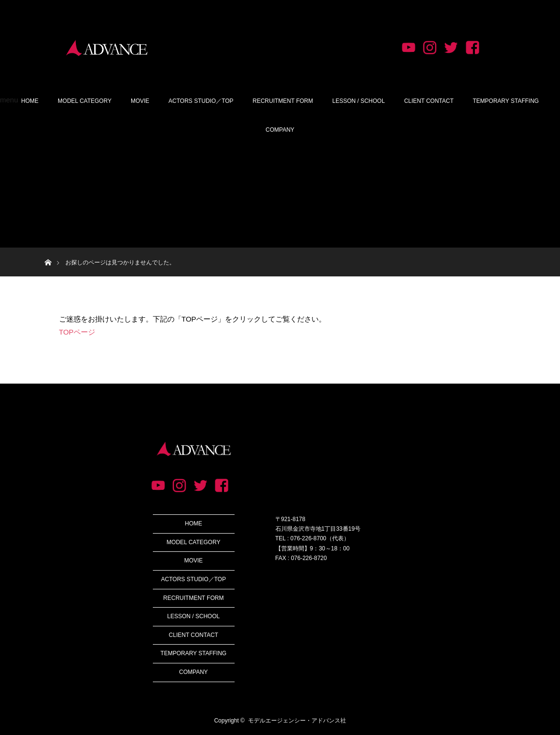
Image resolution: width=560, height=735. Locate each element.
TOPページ (77, 332)
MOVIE (140, 101)
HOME (30, 101)
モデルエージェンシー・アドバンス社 (297, 721)
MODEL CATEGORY (85, 101)
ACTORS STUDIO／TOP (201, 101)
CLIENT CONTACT (429, 101)
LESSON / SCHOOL (358, 101)
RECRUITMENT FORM (283, 101)
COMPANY (280, 130)
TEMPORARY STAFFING (506, 101)
